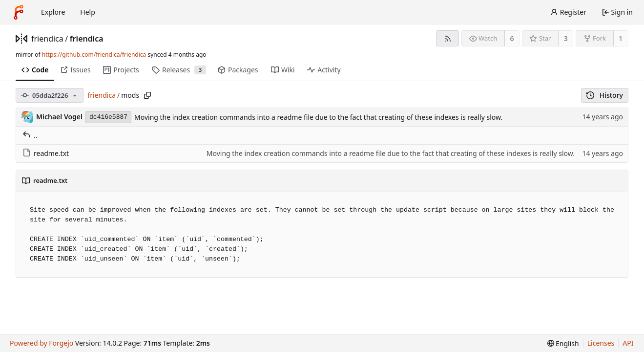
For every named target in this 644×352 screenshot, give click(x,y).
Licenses (601, 343)
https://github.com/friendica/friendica (94, 55)
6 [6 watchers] (512, 38)
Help (88, 12)
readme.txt (46, 153)
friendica (47, 39)
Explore (53, 12)
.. (30, 135)
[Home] (19, 12)
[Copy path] (147, 95)
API (628, 343)
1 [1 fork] (621, 38)
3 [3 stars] (566, 38)
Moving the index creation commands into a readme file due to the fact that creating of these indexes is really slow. (318, 117)
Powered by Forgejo (42, 343)
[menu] (563, 343)
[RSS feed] (447, 38)
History (605, 95)
